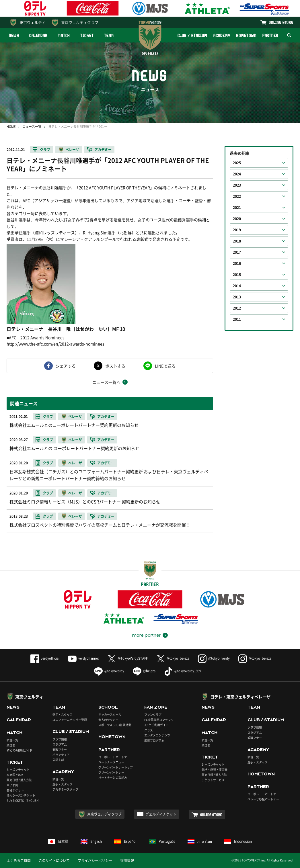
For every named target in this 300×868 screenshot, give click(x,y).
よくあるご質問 (19, 861)
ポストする (115, 366)
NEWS (14, 35)
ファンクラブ (153, 714)
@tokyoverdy (109, 671)
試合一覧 (12, 740)
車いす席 (12, 785)
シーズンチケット (18, 770)
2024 (237, 174)
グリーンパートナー (111, 772)
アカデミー (103, 150)
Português (162, 841)
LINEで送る (165, 366)
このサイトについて (54, 861)
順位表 (11, 745)
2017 (237, 252)
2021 (237, 208)
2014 (237, 286)
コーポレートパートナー (114, 757)
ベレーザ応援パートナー (263, 799)
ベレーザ (72, 150)
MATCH (64, 35)
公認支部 (58, 760)
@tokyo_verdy (214, 658)
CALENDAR (38, 35)
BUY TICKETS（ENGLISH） (24, 800)
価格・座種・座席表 (215, 770)
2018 (237, 241)
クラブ (45, 150)
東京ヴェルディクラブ (80, 22)
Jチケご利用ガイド (156, 725)
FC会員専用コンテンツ (159, 720)
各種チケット (15, 790)
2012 (237, 308)
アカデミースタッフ (65, 789)
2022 (237, 196)
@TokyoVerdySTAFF (127, 658)
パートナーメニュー (111, 762)
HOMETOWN (246, 35)
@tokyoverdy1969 (183, 671)
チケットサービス (213, 780)
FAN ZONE (156, 707)
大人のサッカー (108, 720)
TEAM (109, 35)
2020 (237, 219)
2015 (237, 275)
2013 (237, 297)
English (91, 841)
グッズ (149, 730)
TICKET (87, 35)
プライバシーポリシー (95, 861)
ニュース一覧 (32, 127)
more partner (146, 635)
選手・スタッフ (63, 714)
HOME (11, 127)
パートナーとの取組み (113, 778)
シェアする (66, 366)
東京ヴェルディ (33, 22)
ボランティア (61, 755)
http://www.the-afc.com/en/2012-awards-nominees (55, 344)
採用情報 (127, 861)
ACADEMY (222, 35)
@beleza (144, 671)
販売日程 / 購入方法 (19, 780)
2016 (237, 263)
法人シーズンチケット (21, 795)
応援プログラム (154, 740)
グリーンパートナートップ (116, 767)
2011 (237, 319)
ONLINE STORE (281, 22)
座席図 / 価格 (15, 775)
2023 (237, 185)
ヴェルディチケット (161, 814)
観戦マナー (60, 749)
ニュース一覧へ (106, 382)
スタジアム (60, 744)
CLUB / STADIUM (193, 35)
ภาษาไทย (200, 841)
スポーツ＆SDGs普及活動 (115, 725)
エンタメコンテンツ (157, 735)
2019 (237, 230)
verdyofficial (45, 658)
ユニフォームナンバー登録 (70, 720)
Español (125, 841)
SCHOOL (108, 707)
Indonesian (238, 841)
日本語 (58, 841)
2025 (237, 163)
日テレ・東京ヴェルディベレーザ (240, 697)
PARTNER (270, 35)
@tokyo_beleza (173, 658)
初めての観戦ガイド (20, 750)
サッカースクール (110, 714)
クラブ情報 (60, 739)
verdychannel (83, 658)
